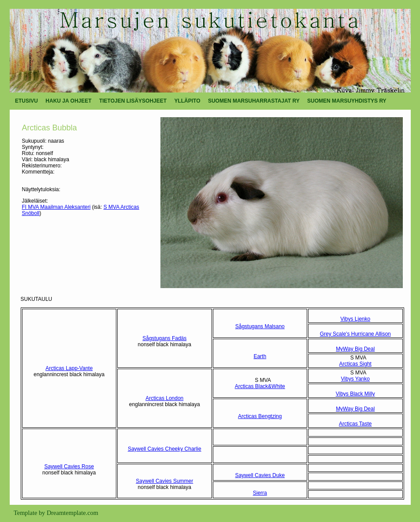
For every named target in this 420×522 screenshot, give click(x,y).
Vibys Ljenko (355, 319)
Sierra (260, 493)
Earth (260, 356)
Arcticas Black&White (260, 386)
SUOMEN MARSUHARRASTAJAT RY (254, 101)
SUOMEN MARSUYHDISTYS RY (347, 101)
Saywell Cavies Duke (260, 475)
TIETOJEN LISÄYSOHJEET (133, 101)
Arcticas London (164, 398)
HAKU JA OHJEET (68, 101)
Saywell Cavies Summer (164, 481)
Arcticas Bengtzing (260, 416)
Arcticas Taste (355, 424)
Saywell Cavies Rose (69, 466)
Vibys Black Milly (355, 394)
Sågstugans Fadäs (164, 338)
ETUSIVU (26, 101)
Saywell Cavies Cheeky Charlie (165, 449)
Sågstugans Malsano (260, 326)
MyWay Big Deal (355, 349)
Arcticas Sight (355, 364)
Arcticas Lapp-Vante (69, 368)
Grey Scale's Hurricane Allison (355, 334)
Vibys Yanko (355, 379)
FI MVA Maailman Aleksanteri (56, 207)
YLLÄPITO (187, 101)
